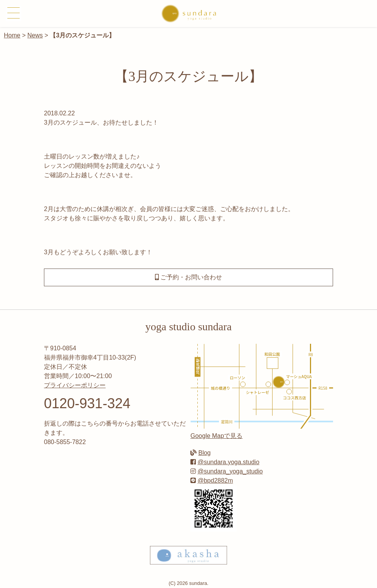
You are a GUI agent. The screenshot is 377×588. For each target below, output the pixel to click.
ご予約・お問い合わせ (188, 277)
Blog (204, 453)
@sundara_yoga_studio (230, 471)
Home (12, 35)
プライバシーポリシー (75, 385)
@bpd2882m (215, 481)
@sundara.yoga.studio (228, 462)
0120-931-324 (87, 403)
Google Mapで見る (216, 436)
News (35, 35)
